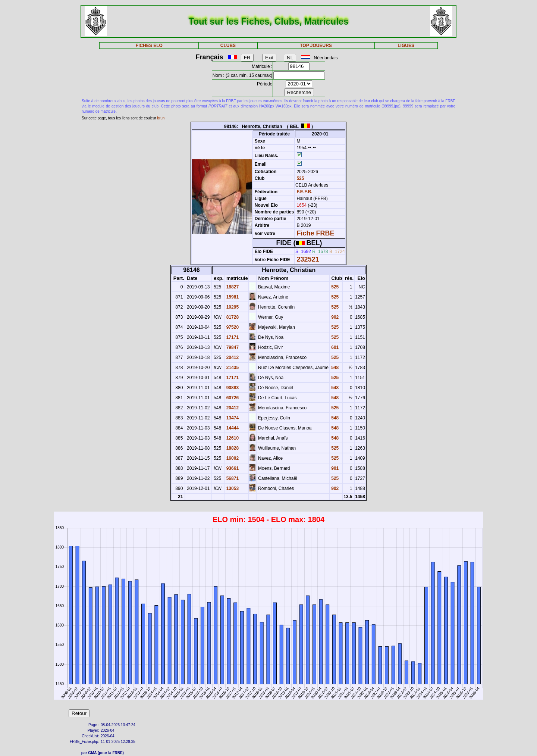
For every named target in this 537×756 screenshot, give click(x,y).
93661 (232, 468)
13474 (232, 418)
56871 (232, 478)
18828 (232, 448)
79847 (232, 347)
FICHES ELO (149, 46)
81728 (232, 317)
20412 (232, 357)
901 (334, 468)
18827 (232, 287)
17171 (232, 337)
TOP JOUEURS (316, 46)
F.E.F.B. (304, 192)
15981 (232, 297)
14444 (232, 428)
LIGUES (406, 46)
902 (334, 317)
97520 (232, 327)
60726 (232, 398)
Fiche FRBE (315, 233)
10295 (232, 307)
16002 (232, 458)
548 (334, 368)
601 (334, 347)
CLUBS (228, 46)
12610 (232, 438)
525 (300, 178)
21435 (232, 368)
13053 (232, 488)
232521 (308, 259)
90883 (232, 388)
